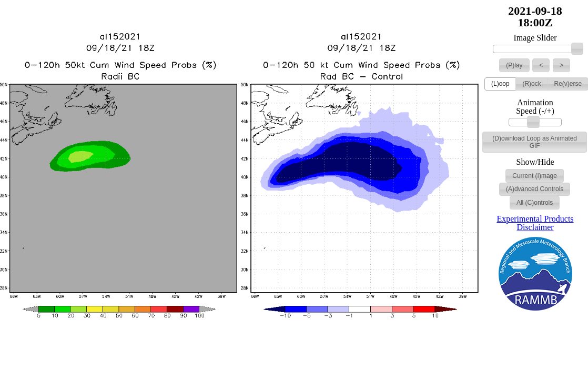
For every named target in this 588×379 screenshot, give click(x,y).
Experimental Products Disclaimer (535, 223)
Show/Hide (535, 162)
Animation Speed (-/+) (535, 107)
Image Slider (535, 38)
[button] (514, 65)
